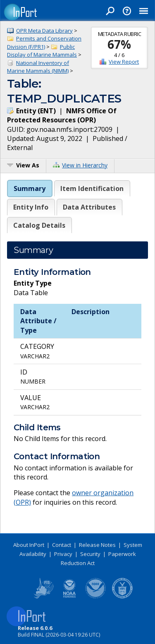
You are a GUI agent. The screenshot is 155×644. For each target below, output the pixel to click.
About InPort (29, 545)
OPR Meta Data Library (44, 31)
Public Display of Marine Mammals (42, 51)
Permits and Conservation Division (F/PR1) (44, 43)
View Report (124, 62)
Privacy (63, 554)
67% (119, 44)
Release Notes (97, 545)
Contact (62, 545)
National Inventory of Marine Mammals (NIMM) (38, 67)
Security (90, 554)
